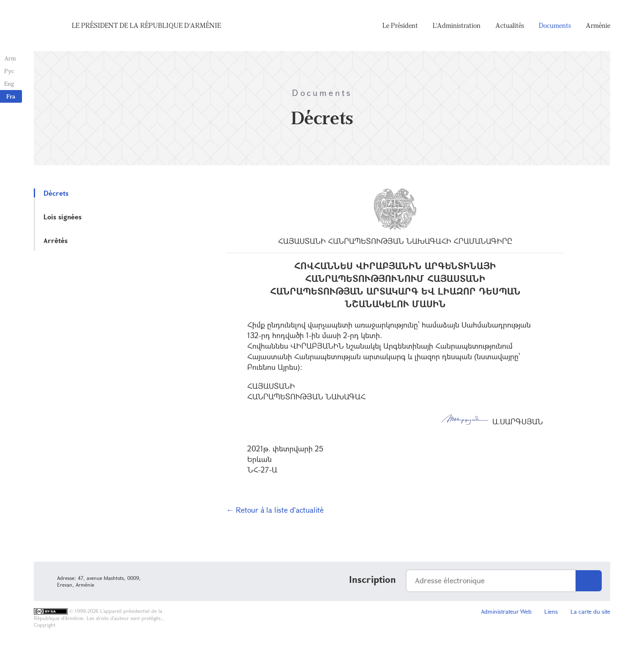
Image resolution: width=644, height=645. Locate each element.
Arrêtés (56, 240)
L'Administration (457, 25)
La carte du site (590, 611)
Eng (9, 83)
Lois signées (63, 217)
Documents (555, 25)
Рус (9, 71)
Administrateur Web (506, 611)
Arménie (598, 25)
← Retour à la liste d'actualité (275, 510)
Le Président (400, 25)
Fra (11, 96)
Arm (10, 58)
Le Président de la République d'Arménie (146, 25)
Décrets (56, 193)
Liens (551, 611)
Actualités (510, 25)
